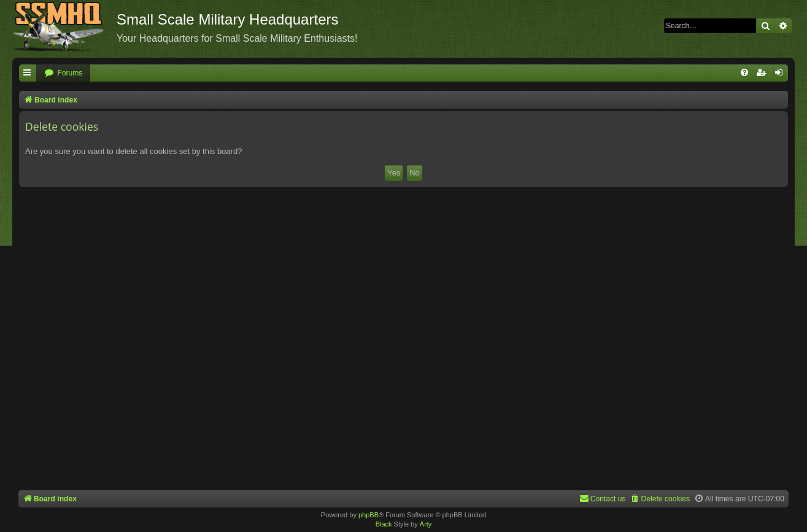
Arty (426, 524)
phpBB (369, 515)
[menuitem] (63, 73)
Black (384, 524)
